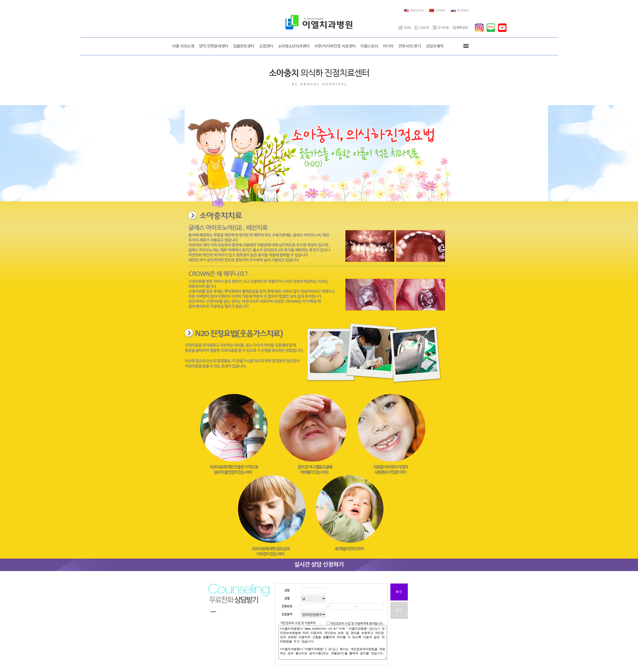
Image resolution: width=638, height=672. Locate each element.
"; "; (313, 599)
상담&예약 (435, 46)
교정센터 (266, 46)
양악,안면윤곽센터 (214, 46)
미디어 (388, 46)
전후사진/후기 (410, 46)
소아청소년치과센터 (294, 46)
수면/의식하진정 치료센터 (335, 46)
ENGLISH (417, 10)
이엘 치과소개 (183, 46)
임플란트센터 (244, 46)
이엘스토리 (369, 46)
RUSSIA (463, 10)
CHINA (440, 10)
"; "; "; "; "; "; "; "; (313, 615)
